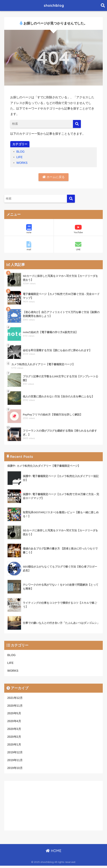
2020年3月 (14, 730)
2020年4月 (14, 722)
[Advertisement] (53, 808)
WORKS (22, 163)
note (29, 229)
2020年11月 (15, 707)
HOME (54, 853)
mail (29, 246)
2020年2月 (14, 738)
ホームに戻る (53, 177)
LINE (78, 246)
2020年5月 (14, 714)
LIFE (20, 157)
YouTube (78, 229)
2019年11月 (15, 762)
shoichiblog (54, 5)
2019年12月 (15, 754)
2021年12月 (15, 699)
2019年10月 (15, 770)
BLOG (21, 152)
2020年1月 (14, 746)
